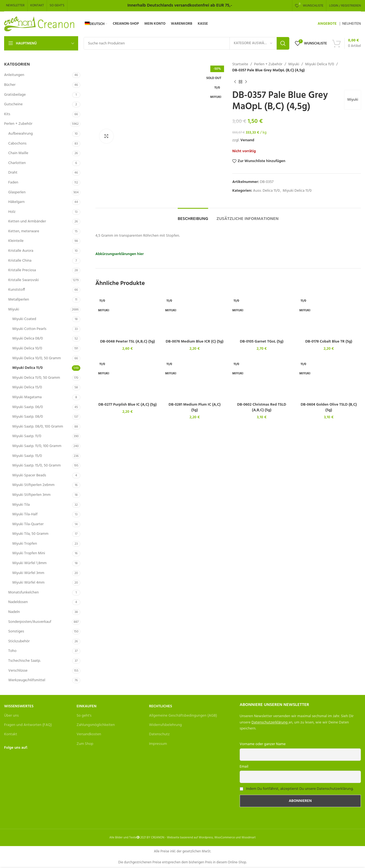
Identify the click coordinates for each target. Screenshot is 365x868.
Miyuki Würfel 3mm (28, 573)
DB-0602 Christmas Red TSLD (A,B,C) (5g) (262, 407)
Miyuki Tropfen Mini (29, 553)
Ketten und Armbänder (27, 221)
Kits (7, 114)
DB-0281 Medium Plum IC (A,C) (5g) (195, 407)
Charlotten (17, 163)
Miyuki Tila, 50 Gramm (30, 534)
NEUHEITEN (352, 24)
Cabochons (17, 144)
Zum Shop (85, 744)
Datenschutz (159, 734)
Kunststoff (17, 290)
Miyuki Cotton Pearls (29, 329)
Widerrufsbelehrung (165, 725)
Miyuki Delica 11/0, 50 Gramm (36, 378)
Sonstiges (16, 631)
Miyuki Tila (21, 505)
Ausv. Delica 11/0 (266, 191)
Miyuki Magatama (27, 397)
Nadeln (14, 612)
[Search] (186, 43)
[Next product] (246, 82)
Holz (12, 212)
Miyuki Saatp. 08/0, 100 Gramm (38, 427)
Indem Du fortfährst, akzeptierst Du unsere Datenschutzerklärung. (300, 789)
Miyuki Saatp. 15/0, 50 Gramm (36, 466)
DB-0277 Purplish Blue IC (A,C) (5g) (128, 405)
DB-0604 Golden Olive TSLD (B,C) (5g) (329, 407)
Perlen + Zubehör (18, 124)
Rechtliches (160, 706)
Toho (12, 651)
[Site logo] (40, 24)
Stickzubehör (19, 641)
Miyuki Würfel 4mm (28, 583)
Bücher (10, 85)
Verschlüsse (18, 671)
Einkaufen (86, 706)
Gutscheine (13, 104)
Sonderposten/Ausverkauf (30, 622)
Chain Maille (18, 153)
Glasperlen (17, 192)
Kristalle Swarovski (23, 280)
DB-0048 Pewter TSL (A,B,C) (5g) (128, 342)
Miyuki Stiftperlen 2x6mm (33, 485)
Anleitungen (14, 75)
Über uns (11, 716)
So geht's (84, 716)
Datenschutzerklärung (269, 723)
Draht (13, 173)
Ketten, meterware (24, 231)
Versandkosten (89, 734)
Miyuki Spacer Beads (29, 475)
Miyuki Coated (24, 319)
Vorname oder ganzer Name (263, 744)
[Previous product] (235, 82)
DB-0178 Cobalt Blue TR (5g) (329, 342)
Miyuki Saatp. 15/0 (27, 456)
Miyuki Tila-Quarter (28, 524)
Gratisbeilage (15, 95)
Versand (247, 140)
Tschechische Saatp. (25, 661)
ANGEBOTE (327, 24)
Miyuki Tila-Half (25, 514)
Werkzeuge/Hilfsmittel (27, 680)
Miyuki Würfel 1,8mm (29, 563)
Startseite (240, 64)
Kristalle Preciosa (22, 270)
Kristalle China (20, 261)
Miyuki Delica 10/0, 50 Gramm (37, 358)
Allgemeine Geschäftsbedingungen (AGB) (183, 716)
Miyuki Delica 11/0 (28, 368)
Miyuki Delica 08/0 (28, 339)
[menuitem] (96, 24)
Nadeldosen (18, 602)
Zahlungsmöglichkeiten (96, 725)
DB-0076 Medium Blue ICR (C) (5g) (195, 342)
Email (244, 767)
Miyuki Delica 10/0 (27, 348)
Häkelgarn (16, 202)
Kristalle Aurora (21, 251)
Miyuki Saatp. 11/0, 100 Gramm (37, 446)
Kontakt (11, 734)
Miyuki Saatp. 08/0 (28, 417)
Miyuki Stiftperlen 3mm (31, 495)
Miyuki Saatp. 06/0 (28, 407)
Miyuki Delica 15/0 (27, 387)
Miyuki (14, 309)
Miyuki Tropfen (25, 544)
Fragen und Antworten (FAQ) (28, 725)
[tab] (193, 216)
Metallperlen (19, 300)
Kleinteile (16, 241)
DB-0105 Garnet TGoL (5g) (262, 342)
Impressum (158, 744)
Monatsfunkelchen (23, 593)
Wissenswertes (19, 706)
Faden (13, 183)
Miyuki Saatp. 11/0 (27, 436)
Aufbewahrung (20, 134)
